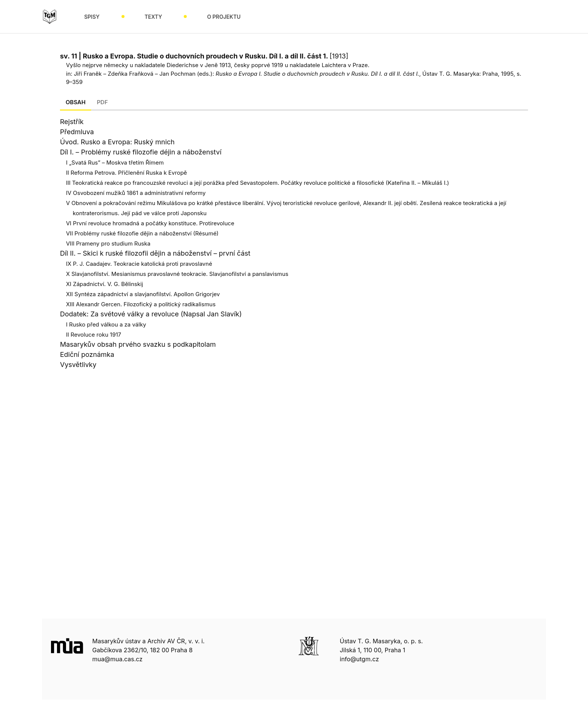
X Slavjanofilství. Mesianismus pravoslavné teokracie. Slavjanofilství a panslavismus (177, 274)
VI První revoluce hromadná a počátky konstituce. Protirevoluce (150, 223)
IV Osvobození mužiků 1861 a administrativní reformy (136, 193)
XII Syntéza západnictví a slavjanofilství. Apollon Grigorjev (143, 294)
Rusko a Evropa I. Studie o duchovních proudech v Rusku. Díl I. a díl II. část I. (317, 74)
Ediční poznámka (87, 354)
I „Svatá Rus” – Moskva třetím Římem (115, 163)
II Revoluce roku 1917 (94, 335)
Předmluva (77, 132)
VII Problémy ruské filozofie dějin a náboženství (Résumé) (142, 233)
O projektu (224, 17)
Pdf (102, 102)
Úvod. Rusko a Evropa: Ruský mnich (117, 142)
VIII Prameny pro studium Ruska (108, 243)
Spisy (92, 17)
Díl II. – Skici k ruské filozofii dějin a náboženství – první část (155, 253)
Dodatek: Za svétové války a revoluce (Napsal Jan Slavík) (151, 314)
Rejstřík (72, 122)
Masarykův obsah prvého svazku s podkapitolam (138, 344)
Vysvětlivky (78, 365)
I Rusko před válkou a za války (106, 324)
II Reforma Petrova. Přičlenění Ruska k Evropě (127, 173)
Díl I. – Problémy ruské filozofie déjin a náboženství (141, 152)
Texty (154, 17)
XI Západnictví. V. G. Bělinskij (104, 284)
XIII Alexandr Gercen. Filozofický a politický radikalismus (141, 304)
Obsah (76, 102)
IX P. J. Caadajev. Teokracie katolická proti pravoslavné (139, 264)
